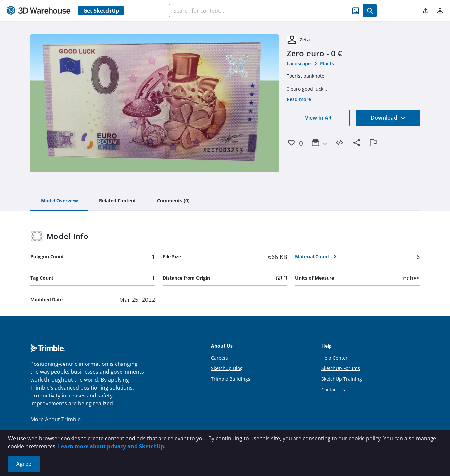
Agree (24, 464)
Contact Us (333, 389)
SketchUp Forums (341, 368)
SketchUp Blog (227, 368)
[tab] (59, 201)
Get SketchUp (101, 11)
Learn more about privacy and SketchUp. (112, 446)
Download (388, 118)
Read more (299, 99)
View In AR (318, 118)
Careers (220, 358)
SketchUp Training (342, 379)
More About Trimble (55, 419)
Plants (327, 63)
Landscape (299, 63)
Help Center (334, 358)
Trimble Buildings (231, 379)
